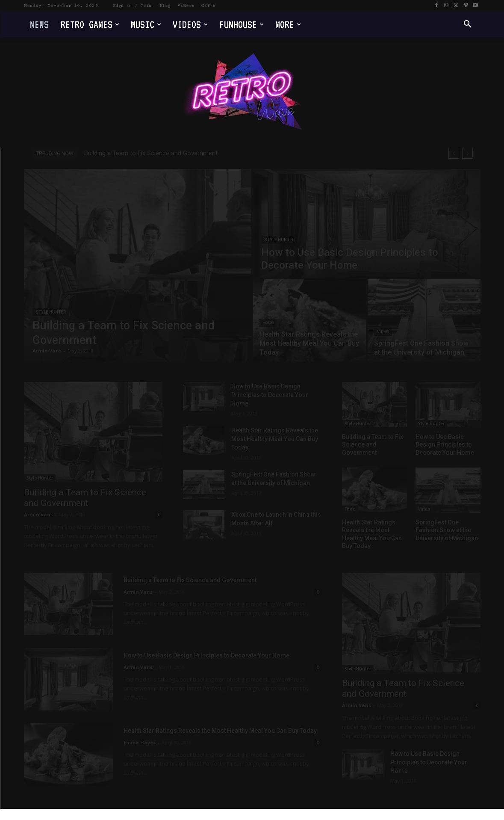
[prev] (454, 153)
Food (268, 323)
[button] (468, 24)
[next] (467, 153)
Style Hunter (51, 312)
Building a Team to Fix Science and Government (151, 153)
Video (383, 332)
